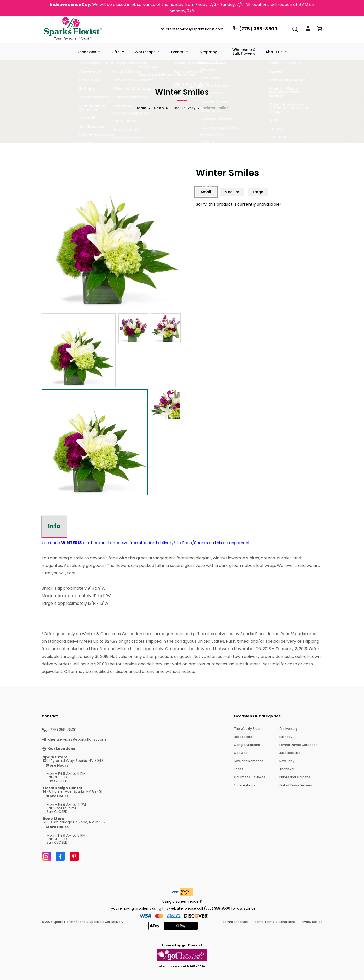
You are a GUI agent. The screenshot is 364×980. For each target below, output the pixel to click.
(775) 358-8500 (255, 29)
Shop (159, 108)
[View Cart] (319, 30)
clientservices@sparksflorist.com (192, 29)
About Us (275, 52)
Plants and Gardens (295, 777)
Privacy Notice (311, 922)
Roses (238, 769)
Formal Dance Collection (299, 745)
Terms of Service (236, 922)
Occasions (86, 52)
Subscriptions (244, 785)
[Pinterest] (74, 856)
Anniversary (288, 729)
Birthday (286, 737)
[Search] (295, 29)
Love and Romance (249, 761)
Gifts (115, 52)
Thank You (287, 769)
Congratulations (247, 745)
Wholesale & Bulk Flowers (244, 52)
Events (178, 52)
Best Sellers (243, 737)
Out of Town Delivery (296, 785)
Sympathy (208, 52)
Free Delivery (184, 108)
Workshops (146, 52)
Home (141, 108)
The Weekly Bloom (248, 729)
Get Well (241, 753)
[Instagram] (46, 856)
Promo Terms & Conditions (275, 922)
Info (54, 526)
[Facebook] (60, 856)
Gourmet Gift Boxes (249, 777)
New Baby (287, 761)
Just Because (290, 753)
